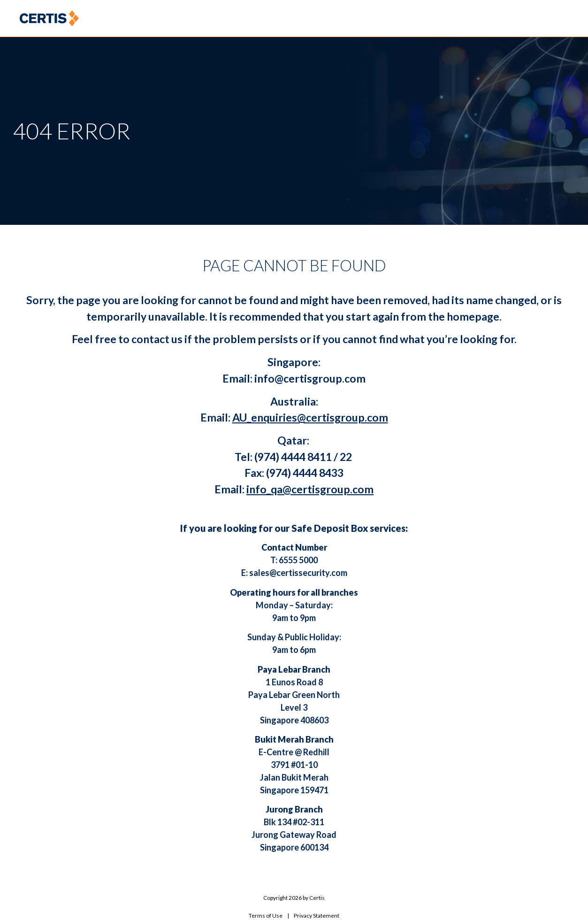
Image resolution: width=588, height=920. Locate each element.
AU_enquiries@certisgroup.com (310, 417)
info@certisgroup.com (310, 378)
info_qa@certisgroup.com (310, 489)
